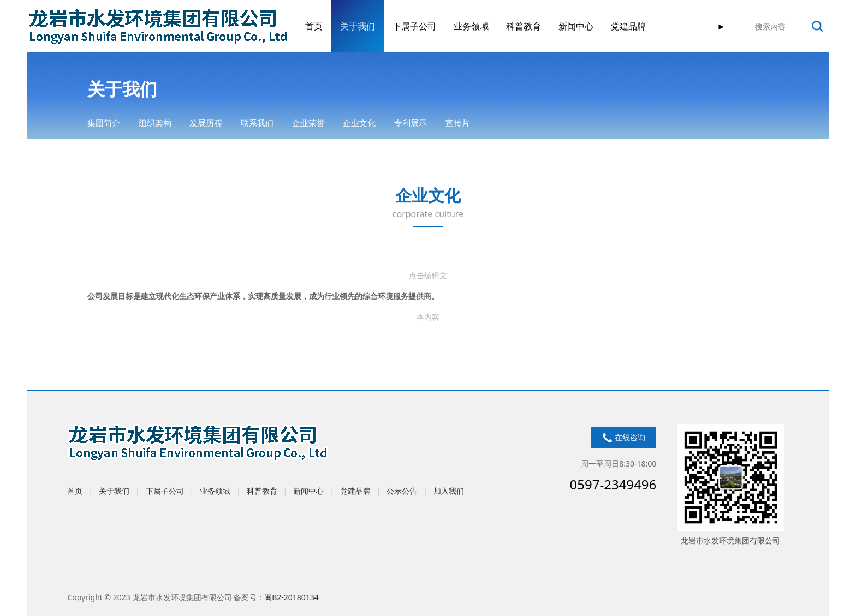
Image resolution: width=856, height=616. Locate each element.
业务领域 (471, 26)
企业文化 (359, 123)
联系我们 (257, 123)
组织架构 (155, 123)
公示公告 (402, 491)
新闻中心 (576, 26)
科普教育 (524, 26)
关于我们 (358, 26)
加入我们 (449, 491)
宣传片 (458, 123)
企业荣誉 (308, 123)
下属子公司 (414, 26)
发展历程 (206, 123)
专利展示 (411, 123)
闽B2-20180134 (292, 597)
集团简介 (104, 123)
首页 (314, 26)
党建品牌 (628, 26)
